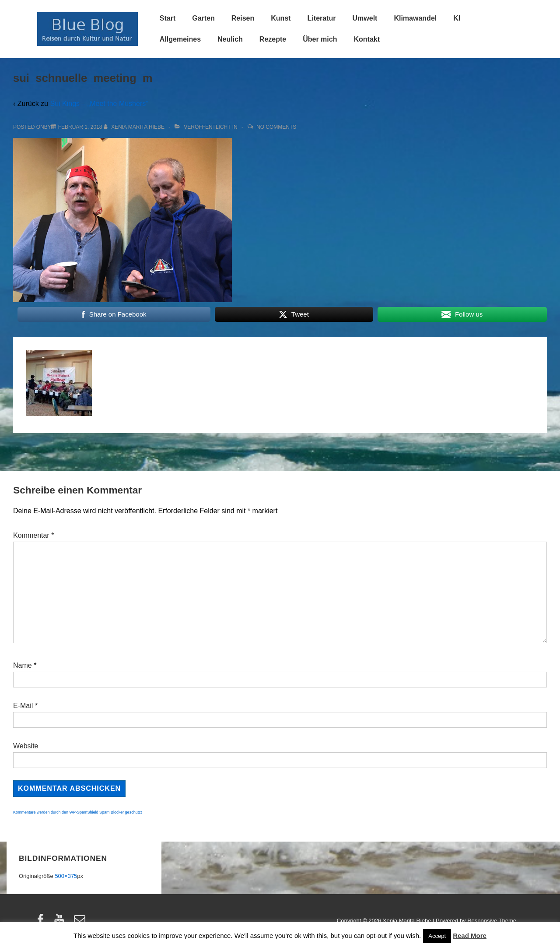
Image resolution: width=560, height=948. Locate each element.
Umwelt (365, 18)
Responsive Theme (492, 921)
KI (457, 18)
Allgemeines (180, 39)
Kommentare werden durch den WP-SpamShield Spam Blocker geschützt (77, 812)
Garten (203, 18)
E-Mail (23, 706)
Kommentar (33, 535)
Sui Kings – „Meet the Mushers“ (99, 104)
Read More (470, 936)
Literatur (322, 18)
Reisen (243, 18)
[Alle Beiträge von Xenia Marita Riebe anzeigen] (135, 127)
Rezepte (273, 39)
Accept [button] (437, 936)
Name (23, 665)
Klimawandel (415, 18)
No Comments (276, 127)
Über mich (320, 39)
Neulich (230, 39)
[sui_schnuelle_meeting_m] (80, 127)
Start (168, 18)
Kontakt (367, 39)
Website (26, 746)
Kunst (281, 18)
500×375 (66, 876)
